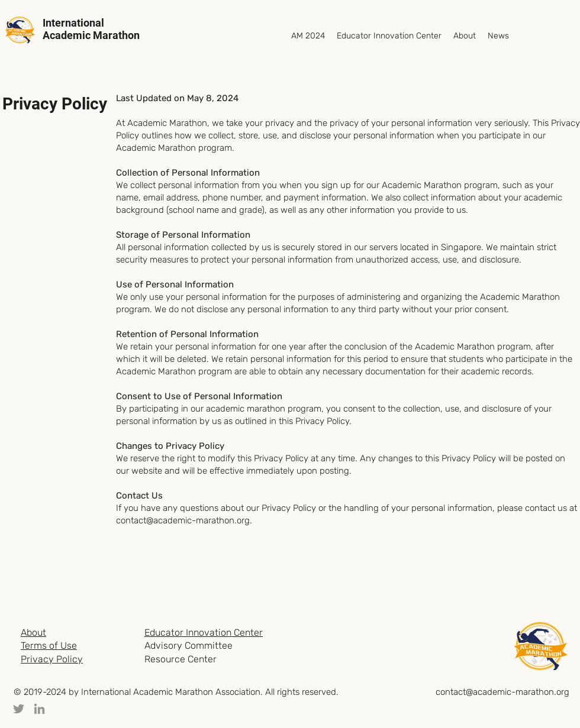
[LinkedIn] (39, 709)
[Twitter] (19, 709)
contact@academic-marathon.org (183, 520)
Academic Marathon (91, 35)
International (73, 23)
